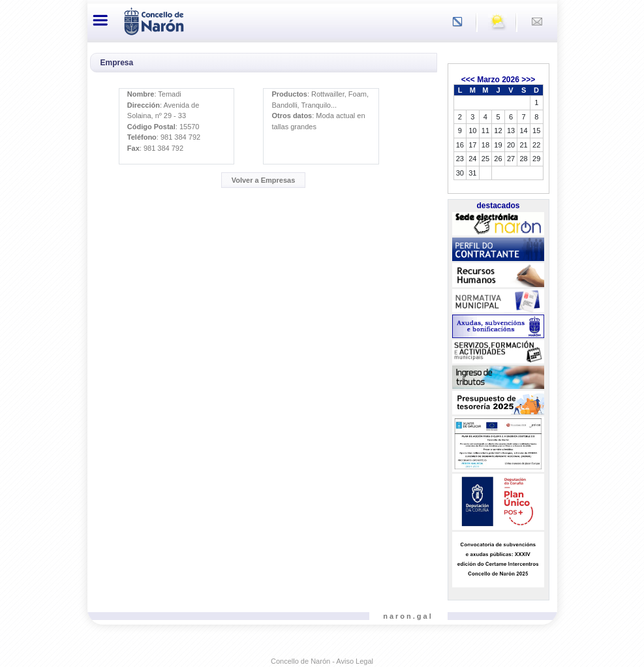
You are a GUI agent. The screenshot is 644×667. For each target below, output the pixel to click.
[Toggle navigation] (101, 20)
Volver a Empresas (264, 180)
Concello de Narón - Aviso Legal (322, 661)
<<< (468, 80)
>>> (528, 80)
